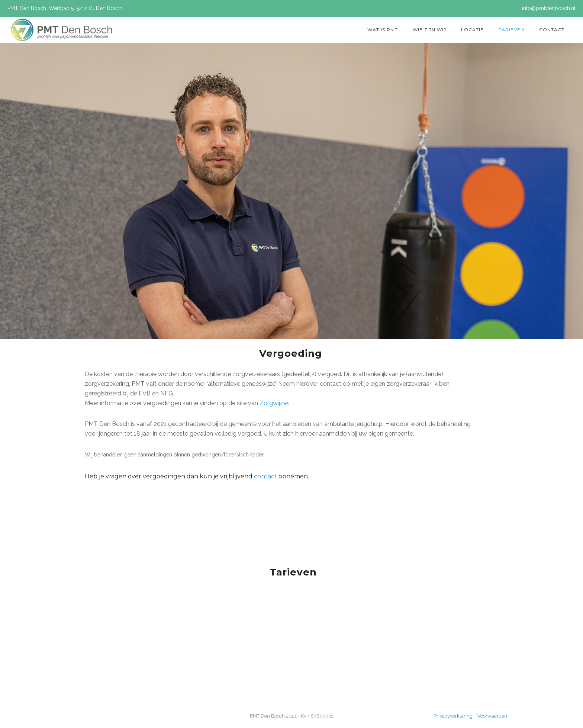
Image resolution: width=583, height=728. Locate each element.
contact (266, 476)
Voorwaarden (492, 716)
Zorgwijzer (274, 403)
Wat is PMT (383, 30)
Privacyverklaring (454, 716)
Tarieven (511, 30)
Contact (552, 30)
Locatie (472, 30)
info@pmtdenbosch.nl (549, 8)
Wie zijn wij (429, 30)
